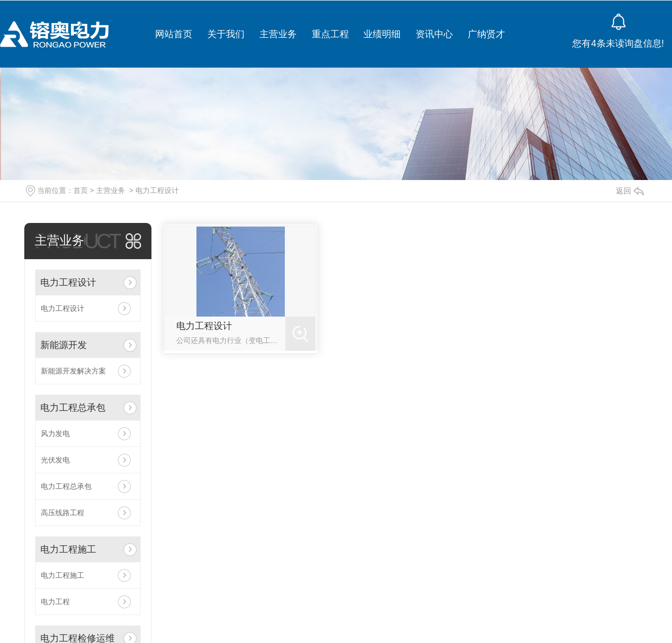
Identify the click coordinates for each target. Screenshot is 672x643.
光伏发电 (55, 460)
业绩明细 (382, 34)
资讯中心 (434, 34)
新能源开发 (64, 345)
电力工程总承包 (73, 408)
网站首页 (174, 34)
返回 (630, 191)
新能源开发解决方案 (73, 371)
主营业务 (278, 34)
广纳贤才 (486, 34)
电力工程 (55, 602)
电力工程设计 (157, 190)
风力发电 (55, 433)
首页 (81, 190)
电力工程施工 (68, 549)
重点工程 (330, 34)
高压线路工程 (63, 513)
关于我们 (226, 34)
